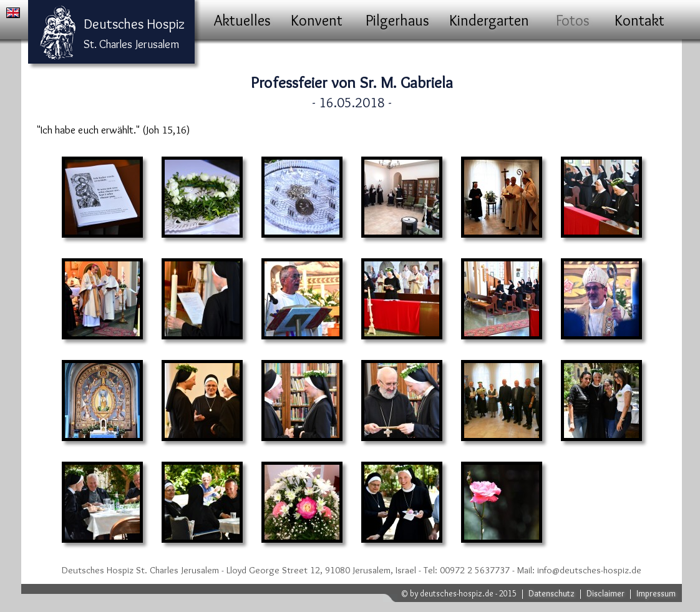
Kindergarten (489, 20)
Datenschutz (552, 593)
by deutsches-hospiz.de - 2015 (463, 593)
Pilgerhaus (397, 20)
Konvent (317, 20)
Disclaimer (605, 593)
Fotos (573, 20)
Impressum (656, 593)
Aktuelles (242, 20)
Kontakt (639, 20)
